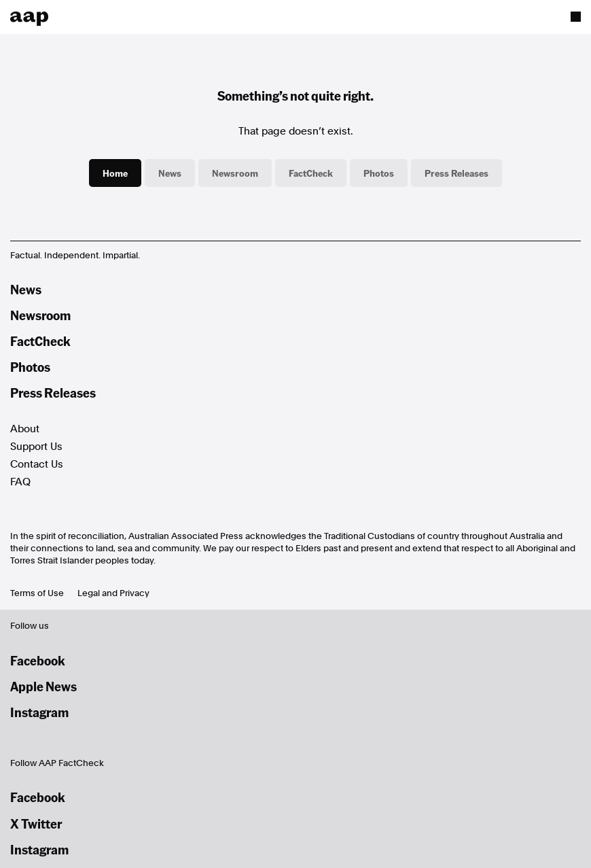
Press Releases (456, 173)
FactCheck (311, 173)
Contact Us (37, 464)
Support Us (36, 447)
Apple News (43, 686)
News (170, 173)
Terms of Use (37, 593)
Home (115, 173)
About (25, 429)
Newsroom (235, 173)
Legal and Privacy (113, 593)
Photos (379, 173)
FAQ (20, 482)
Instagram (39, 712)
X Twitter (36, 823)
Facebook (38, 660)
